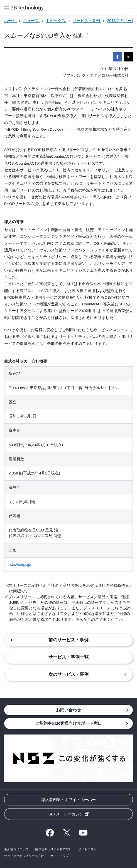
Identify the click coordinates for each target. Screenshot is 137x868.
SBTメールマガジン (66, 814)
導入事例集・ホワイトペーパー (68, 800)
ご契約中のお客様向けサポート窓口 (68, 723)
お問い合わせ (68, 710)
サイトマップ (60, 856)
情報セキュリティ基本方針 (53, 849)
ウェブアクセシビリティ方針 (24, 856)
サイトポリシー (89, 849)
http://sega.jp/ (20, 564)
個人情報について (16, 849)
